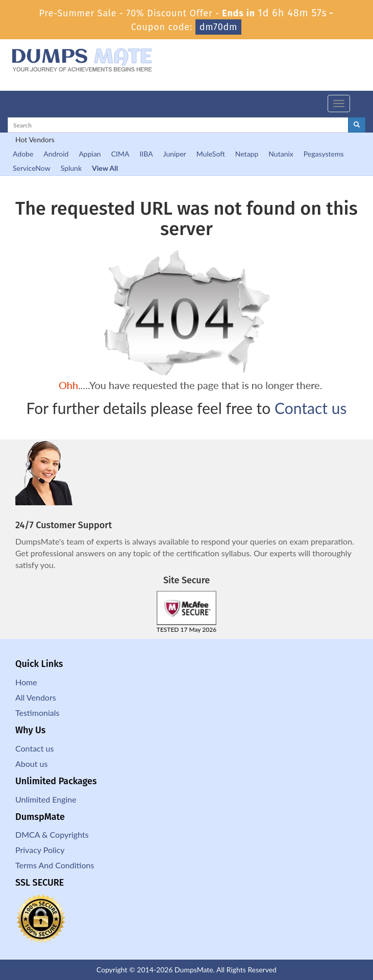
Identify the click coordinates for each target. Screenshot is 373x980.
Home (26, 682)
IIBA (146, 154)
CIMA (120, 154)
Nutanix (281, 154)
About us (31, 764)
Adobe (23, 154)
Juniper (175, 154)
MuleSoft (211, 154)
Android (56, 154)
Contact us (310, 408)
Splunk (71, 168)
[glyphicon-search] (357, 125)
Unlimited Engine (46, 799)
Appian (90, 154)
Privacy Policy (40, 850)
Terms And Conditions (55, 865)
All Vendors (36, 697)
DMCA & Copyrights (52, 834)
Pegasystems (324, 154)
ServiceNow (32, 168)
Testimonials (37, 713)
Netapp (247, 154)
